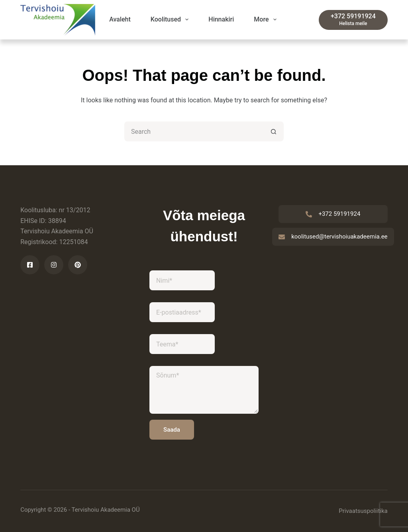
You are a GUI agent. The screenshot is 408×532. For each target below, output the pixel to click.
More (267, 20)
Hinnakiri (221, 19)
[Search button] (274, 131)
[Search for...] (194, 131)
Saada (172, 430)
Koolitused (171, 20)
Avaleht (120, 19)
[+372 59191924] (353, 20)
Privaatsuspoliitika (363, 511)
